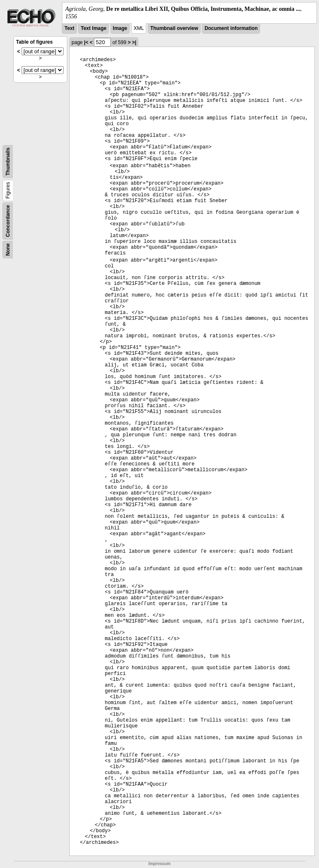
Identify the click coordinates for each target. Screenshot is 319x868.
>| (134, 42)
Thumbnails (8, 162)
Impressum (159, 864)
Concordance (8, 221)
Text (69, 28)
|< (86, 42)
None (8, 250)
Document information (231, 28)
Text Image (93, 28)
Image (120, 28)
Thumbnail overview (174, 28)
